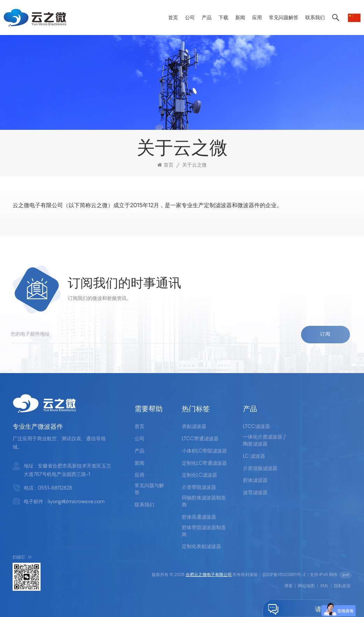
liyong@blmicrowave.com (76, 502)
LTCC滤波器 (256, 427)
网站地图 (306, 586)
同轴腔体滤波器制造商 (204, 502)
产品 (207, 18)
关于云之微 (194, 165)
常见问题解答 (284, 18)
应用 (257, 18)
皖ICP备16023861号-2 (284, 575)
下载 (223, 18)
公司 (190, 18)
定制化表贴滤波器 (201, 547)
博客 (288, 586)
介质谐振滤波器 (260, 469)
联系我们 (315, 18)
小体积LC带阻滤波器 (204, 451)
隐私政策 (342, 586)
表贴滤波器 (194, 427)
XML (324, 586)
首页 (173, 18)
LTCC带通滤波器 (200, 439)
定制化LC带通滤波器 (204, 464)
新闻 (240, 18)
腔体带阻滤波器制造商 (204, 531)
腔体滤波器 (255, 481)
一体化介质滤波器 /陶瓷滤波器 (265, 441)
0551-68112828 (55, 488)
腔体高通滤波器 (199, 517)
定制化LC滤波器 (199, 475)
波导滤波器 (255, 493)
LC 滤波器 (254, 457)
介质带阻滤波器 (199, 488)
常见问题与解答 (149, 489)
